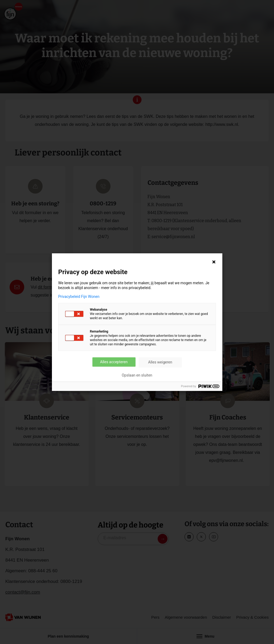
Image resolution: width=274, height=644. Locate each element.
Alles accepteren (114, 362)
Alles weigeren (160, 362)
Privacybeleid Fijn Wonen (79, 297)
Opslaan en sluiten (137, 375)
